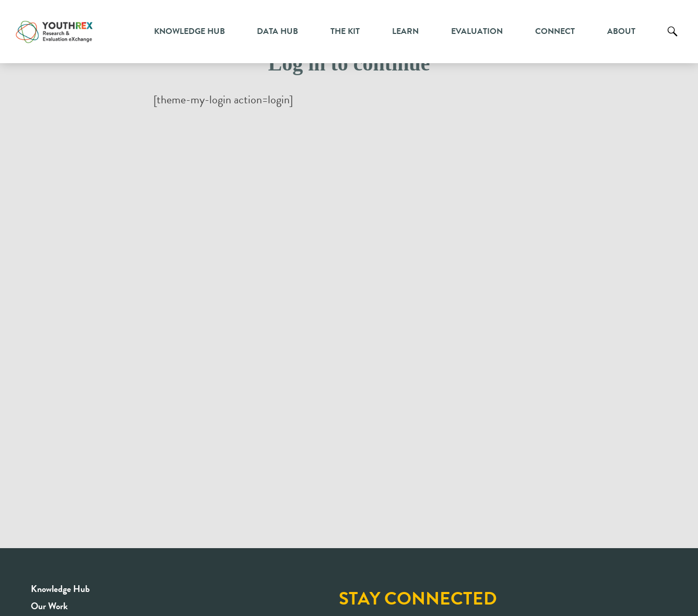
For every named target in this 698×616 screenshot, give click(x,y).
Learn (405, 31)
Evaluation (477, 31)
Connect (555, 31)
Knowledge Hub (190, 31)
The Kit (345, 31)
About (621, 31)
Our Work (49, 606)
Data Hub (277, 31)
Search (672, 39)
